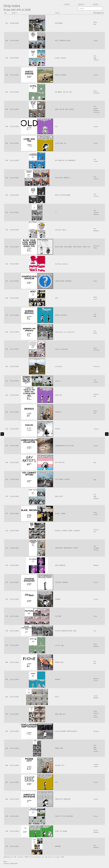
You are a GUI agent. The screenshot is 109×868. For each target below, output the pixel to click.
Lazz (95, 299)
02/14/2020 (14, 645)
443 (7, 40)
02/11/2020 (14, 599)
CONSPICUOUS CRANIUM (63, 281)
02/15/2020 (14, 662)
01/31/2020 (14, 412)
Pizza (96, 680)
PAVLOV (58, 429)
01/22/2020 (14, 264)
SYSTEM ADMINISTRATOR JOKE (66, 631)
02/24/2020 (14, 816)
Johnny (96, 60)
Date (14, 13)
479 (7, 645)
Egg (95, 58)
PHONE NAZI (59, 662)
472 (7, 531)
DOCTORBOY (59, 23)
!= (56, 212)
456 (7, 264)
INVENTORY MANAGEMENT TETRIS (67, 548)
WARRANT (58, 846)
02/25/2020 (14, 831)
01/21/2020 (14, 247)
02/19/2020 (14, 731)
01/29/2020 (14, 381)
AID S (57, 697)
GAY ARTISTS (60, 462)
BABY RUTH (59, 496)
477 (7, 616)
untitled (58, 366)
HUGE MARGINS (60, 565)
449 (7, 143)
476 (7, 599)
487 (7, 782)
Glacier (97, 246)
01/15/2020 (14, 143)
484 (7, 731)
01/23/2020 (14, 281)
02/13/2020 (14, 631)
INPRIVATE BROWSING (63, 799)
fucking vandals (61, 264)
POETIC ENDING (61, 75)
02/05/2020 (14, 496)
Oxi (95, 532)
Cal (95, 56)
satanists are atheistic (65, 332)
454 (7, 230)
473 (7, 548)
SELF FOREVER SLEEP (63, 40)
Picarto (97, 93)
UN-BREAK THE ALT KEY (64, 92)
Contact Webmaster (11, 863)
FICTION (58, 616)
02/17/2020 (14, 697)
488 (7, 799)
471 (7, 513)
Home (5, 861)
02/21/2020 (14, 765)
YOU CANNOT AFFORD (62, 479)
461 (7, 349)
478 (7, 631)
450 (7, 160)
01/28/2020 (14, 366)
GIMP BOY (58, 395)
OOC (56, 782)
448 (7, 126)
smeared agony (61, 230)
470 (7, 496)
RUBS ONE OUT (60, 714)
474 (7, 565)
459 (7, 315)
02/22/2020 (14, 782)
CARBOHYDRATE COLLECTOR (64, 446)
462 (7, 366)
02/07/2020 (14, 531)
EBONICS (58, 412)
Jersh (96, 75)
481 (7, 679)
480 (7, 662)
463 (7, 381)
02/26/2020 (14, 846)
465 (7, 412)
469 (7, 479)
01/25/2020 (14, 315)
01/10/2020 (14, 58)
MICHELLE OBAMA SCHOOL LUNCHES (67, 531)
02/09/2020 (14, 565)
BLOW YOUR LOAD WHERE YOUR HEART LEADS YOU (72, 247)
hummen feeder (61, 58)
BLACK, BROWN (60, 513)
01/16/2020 (14, 160)
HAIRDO (58, 679)
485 (7, 748)
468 (7, 462)
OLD (56, 126)
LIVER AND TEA (61, 143)
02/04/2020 (14, 479)
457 (7, 281)
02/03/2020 (14, 462)
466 (7, 429)
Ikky (95, 22)
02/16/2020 (14, 679)
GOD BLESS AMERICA (62, 178)
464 (7, 395)
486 (7, 765)
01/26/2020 (14, 332)
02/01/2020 (14, 429)
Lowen (96, 40)
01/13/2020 (14, 109)
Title (58, 13)
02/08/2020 (14, 548)
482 (7, 697)
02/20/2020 (14, 748)
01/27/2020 (14, 349)
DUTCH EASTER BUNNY (63, 195)
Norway (96, 498)
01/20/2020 (14, 230)
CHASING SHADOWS (61, 582)
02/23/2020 (14, 799)
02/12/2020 (14, 616)
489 (7, 816)
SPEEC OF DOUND (61, 831)
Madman (96, 110)
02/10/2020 (14, 582)
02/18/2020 (14, 714)
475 (7, 582)
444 (7, 58)
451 (7, 178)
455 (7, 247)
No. (7, 13)
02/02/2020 (14, 446)
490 (7, 831)
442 (7, 23)
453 (7, 212)
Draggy (96, 548)
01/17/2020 (14, 178)
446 (7, 92)
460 (7, 332)
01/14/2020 (14, 126)
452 (7, 195)
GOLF (57, 298)
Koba (95, 281)
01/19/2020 (14, 212)
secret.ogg (59, 645)
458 (7, 298)
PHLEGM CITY (60, 765)
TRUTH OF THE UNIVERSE (64, 816)
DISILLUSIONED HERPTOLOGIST (66, 731)
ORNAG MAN (59, 748)
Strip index (12, 6)
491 (7, 846)
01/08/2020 (14, 23)
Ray (95, 24)
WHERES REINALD (61, 315)
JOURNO (58, 599)
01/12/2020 (14, 92)
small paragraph (61, 349)
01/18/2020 (14, 195)
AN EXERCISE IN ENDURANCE (65, 160)
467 (7, 446)
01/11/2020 (14, 75)
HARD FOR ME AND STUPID (64, 109)
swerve (58, 381)
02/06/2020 (14, 513)
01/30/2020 (14, 395)
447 (7, 109)
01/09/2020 (14, 40)
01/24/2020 (14, 298)
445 (7, 75)
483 (7, 714)
